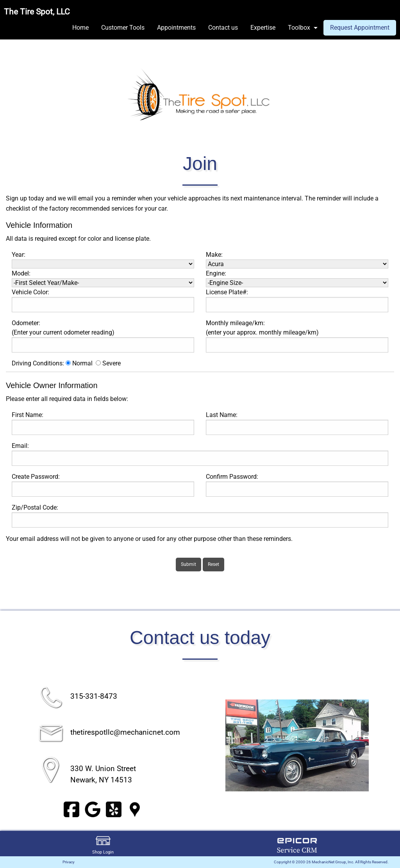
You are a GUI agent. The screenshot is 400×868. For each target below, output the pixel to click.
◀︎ (216, 746)
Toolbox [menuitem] (299, 28)
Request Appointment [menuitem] (360, 28)
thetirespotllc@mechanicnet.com (125, 732)
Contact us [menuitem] (223, 28)
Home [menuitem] (80, 28)
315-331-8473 (94, 696)
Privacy (69, 862)
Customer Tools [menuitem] (123, 28)
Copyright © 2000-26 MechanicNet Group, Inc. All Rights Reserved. (331, 862)
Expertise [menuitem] (263, 28)
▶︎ (378, 746)
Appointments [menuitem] (176, 28)
